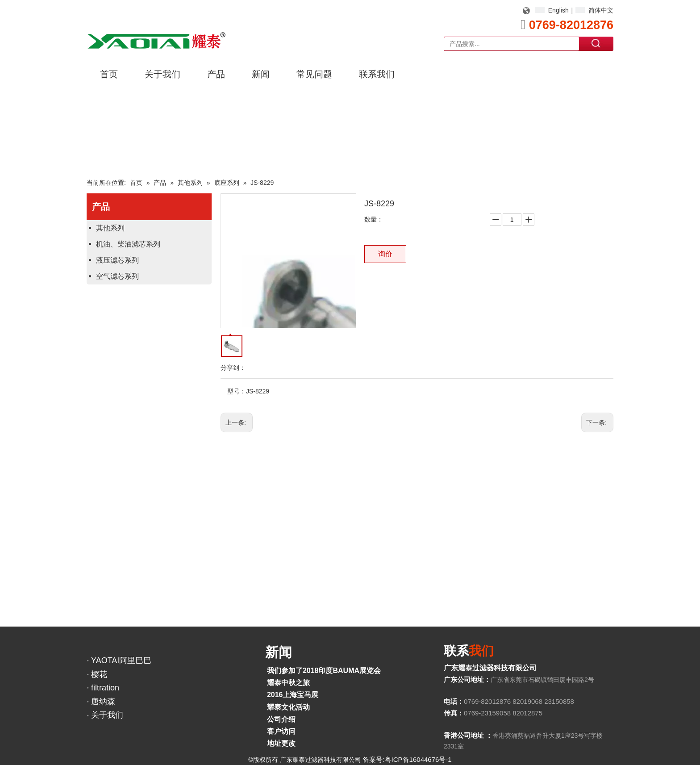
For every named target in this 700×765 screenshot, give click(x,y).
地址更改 (281, 743)
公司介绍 (281, 719)
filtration (105, 688)
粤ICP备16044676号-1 (418, 759)
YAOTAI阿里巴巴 (121, 660)
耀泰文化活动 (288, 707)
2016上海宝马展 (293, 695)
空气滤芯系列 (117, 276)
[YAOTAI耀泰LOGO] (156, 40)
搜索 (596, 43)
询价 (385, 254)
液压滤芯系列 (117, 260)
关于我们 (107, 715)
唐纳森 (103, 702)
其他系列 (110, 228)
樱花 (99, 674)
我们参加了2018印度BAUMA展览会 (324, 671)
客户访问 (281, 731)
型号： (237, 391)
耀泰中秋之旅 (288, 683)
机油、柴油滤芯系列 (128, 244)
